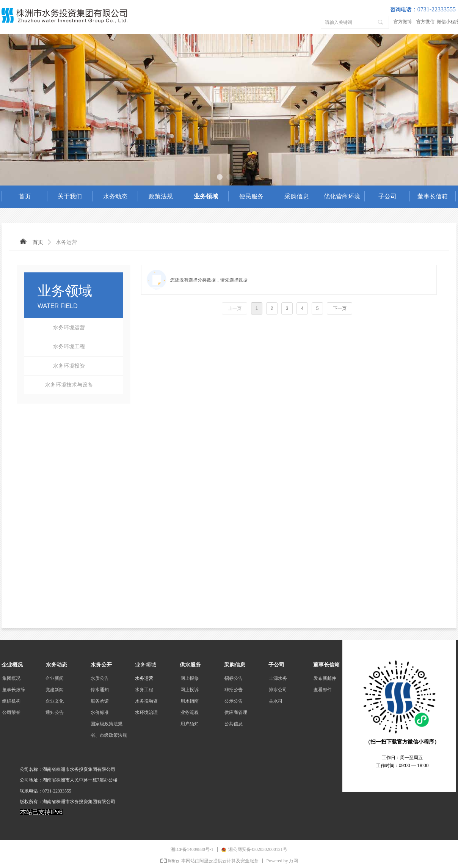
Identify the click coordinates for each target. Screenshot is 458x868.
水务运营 (66, 242)
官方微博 (403, 22)
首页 (38, 242)
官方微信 (425, 22)
